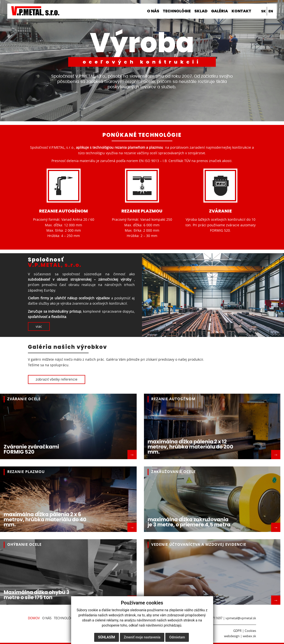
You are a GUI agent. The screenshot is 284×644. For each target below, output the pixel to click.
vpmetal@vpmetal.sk (241, 618)
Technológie (177, 11)
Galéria (220, 11)
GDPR (237, 631)
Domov (136, 11)
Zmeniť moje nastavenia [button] (142, 637)
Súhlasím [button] (107, 637)
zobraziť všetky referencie (57, 379)
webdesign (232, 636)
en (271, 11)
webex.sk (249, 636)
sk (263, 11)
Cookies (250, 631)
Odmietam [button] (177, 637)
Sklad (201, 11)
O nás (153, 11)
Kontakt (241, 11)
